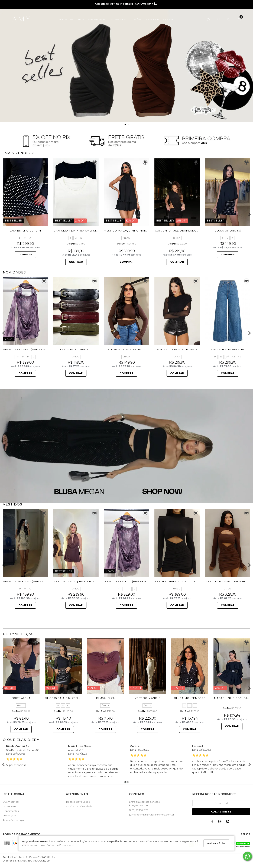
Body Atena (21, 698)
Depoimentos (11, 811)
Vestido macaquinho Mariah (128, 231)
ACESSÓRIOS (152, 19)
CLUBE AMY (9, 806)
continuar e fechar (216, 843)
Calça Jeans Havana (228, 349)
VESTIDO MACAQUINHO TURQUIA (78, 581)
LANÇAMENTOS (117, 19)
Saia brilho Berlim (25, 231)
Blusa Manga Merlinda (126, 349)
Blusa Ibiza (105, 698)
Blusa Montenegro (190, 698)
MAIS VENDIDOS (96, 19)
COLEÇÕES (135, 19)
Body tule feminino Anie (177, 349)
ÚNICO (126, 238)
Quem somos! (11, 802)
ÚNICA (177, 357)
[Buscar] (208, 19)
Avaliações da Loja (13, 820)
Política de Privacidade (60, 845)
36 (215, 357)
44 (239, 357)
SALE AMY (168, 19)
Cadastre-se (221, 812)
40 (227, 357)
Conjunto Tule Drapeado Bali (180, 231)
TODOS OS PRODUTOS (72, 19)
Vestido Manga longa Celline (180, 581)
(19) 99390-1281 (138, 805)
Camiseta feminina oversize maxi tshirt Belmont (94, 231)
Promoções (9, 815)
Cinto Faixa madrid (76, 349)
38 (221, 357)
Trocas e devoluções (78, 802)
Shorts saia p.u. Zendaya (65, 698)
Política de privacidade (79, 806)
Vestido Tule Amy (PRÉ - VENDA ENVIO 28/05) (38, 581)
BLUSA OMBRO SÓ (228, 231)
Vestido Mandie (148, 698)
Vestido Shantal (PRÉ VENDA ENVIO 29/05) (36, 349)
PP (17, 357)
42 (233, 357)
